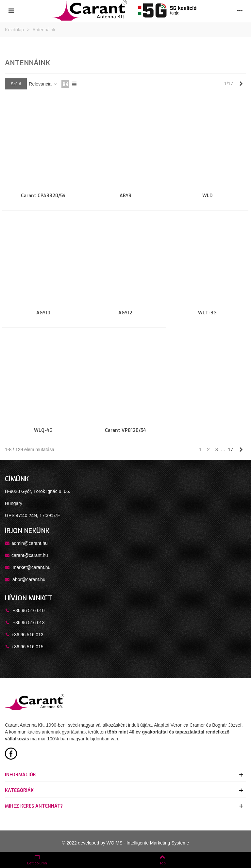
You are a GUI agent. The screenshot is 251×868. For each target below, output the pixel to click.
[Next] (241, 84)
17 (230, 450)
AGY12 (125, 313)
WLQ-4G (43, 430)
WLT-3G (207, 313)
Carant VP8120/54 (125, 430)
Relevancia (43, 84)
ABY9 (125, 196)
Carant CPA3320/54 (43, 196)
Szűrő (16, 84)
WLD (207, 196)
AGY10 (43, 313)
